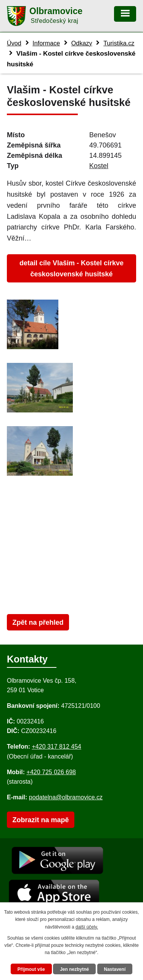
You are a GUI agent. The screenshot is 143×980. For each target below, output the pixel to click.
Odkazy (82, 43)
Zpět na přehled (38, 622)
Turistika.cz (119, 43)
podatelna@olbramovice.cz (66, 797)
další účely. (87, 927)
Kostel (99, 166)
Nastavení (115, 969)
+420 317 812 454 (56, 747)
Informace (46, 43)
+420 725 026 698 (51, 772)
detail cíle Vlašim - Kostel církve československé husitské (71, 269)
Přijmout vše (31, 969)
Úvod (14, 43)
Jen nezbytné (74, 969)
